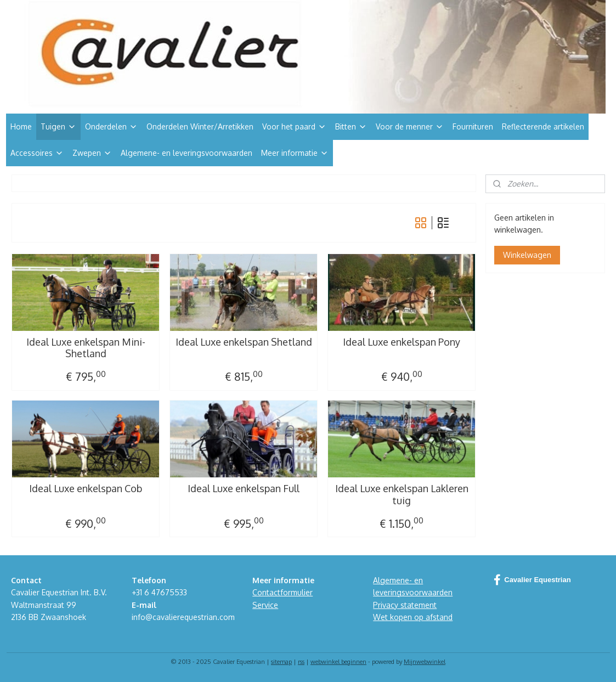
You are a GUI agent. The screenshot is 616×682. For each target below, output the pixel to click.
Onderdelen (111, 126)
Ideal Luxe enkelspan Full (244, 489)
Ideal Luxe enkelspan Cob (86, 489)
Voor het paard (294, 126)
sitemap (281, 662)
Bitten (351, 126)
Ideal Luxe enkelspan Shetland (243, 342)
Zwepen (92, 153)
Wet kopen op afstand (413, 617)
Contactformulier (282, 592)
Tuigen (58, 126)
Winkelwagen (527, 255)
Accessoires (37, 153)
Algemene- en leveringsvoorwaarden (187, 153)
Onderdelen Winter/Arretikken (200, 126)
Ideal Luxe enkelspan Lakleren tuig (401, 495)
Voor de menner (410, 126)
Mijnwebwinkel (425, 662)
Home (21, 126)
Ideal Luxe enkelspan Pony (402, 342)
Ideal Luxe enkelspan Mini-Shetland (85, 348)
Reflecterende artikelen (543, 126)
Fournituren (473, 126)
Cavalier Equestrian (532, 580)
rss (301, 662)
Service (265, 605)
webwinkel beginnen (338, 662)
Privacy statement (405, 605)
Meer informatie (295, 153)
